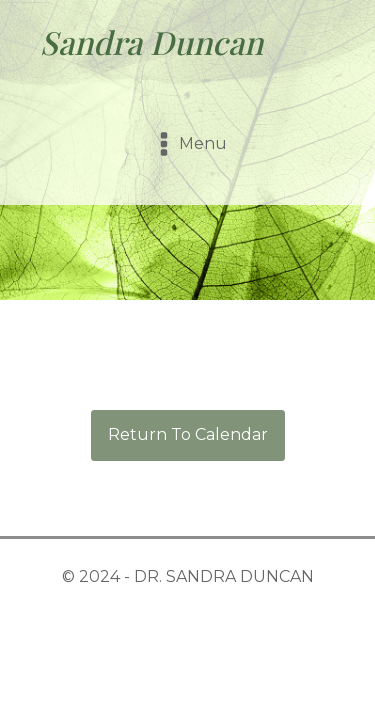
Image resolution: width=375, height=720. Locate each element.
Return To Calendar (188, 434)
